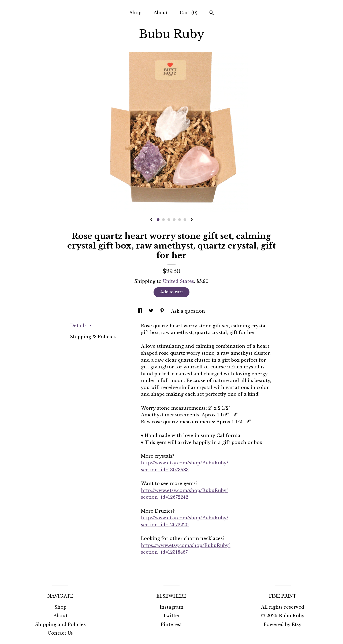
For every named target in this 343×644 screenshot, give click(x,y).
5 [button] (180, 220)
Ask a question (188, 311)
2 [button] (163, 220)
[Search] (212, 13)
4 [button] (174, 220)
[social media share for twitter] (152, 311)
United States (178, 281)
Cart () (189, 13)
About (161, 13)
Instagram (171, 607)
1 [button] (158, 220)
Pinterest (171, 624)
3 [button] (169, 220)
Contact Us (60, 633)
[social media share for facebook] (141, 311)
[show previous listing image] (151, 220)
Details (81, 325)
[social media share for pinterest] (163, 311)
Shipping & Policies (93, 337)
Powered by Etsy (283, 624)
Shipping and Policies (60, 624)
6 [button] (185, 220)
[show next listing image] (192, 220)
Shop (135, 13)
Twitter (171, 616)
